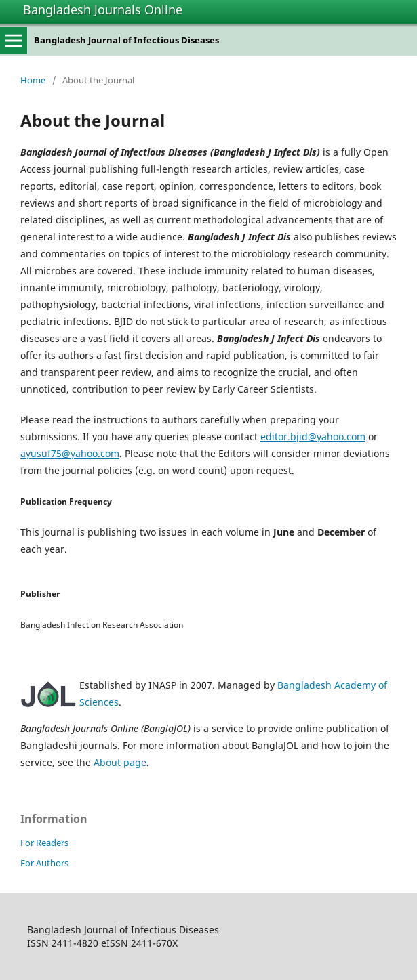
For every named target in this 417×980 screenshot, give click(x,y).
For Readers (44, 843)
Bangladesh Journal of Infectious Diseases (126, 40)
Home (33, 80)
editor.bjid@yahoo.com (313, 436)
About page (120, 762)
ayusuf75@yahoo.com (70, 453)
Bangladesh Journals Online (103, 9)
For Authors (44, 863)
